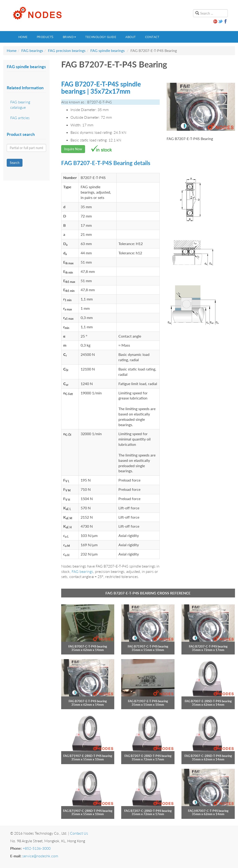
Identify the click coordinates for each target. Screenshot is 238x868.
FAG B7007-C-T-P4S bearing (88, 646)
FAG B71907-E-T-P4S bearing (148, 701)
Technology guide (101, 37)
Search (15, 163)
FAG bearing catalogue (20, 105)
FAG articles (20, 118)
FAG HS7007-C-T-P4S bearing (208, 811)
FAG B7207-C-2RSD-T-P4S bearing (148, 811)
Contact (152, 37)
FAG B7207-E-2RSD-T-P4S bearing (148, 756)
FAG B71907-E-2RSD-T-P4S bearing (88, 756)
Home (23, 37)
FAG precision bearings (67, 50)
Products (45, 37)
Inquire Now (73, 149)
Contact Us (79, 833)
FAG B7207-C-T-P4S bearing (208, 646)
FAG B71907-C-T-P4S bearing (148, 646)
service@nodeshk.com (40, 856)
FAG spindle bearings (108, 50)
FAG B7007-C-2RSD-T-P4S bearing (208, 756)
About (131, 37)
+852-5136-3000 (37, 848)
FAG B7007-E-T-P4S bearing (88, 701)
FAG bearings (32, 50)
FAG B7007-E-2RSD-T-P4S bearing (208, 701)
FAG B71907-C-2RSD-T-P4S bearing (88, 811)
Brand (70, 37)
